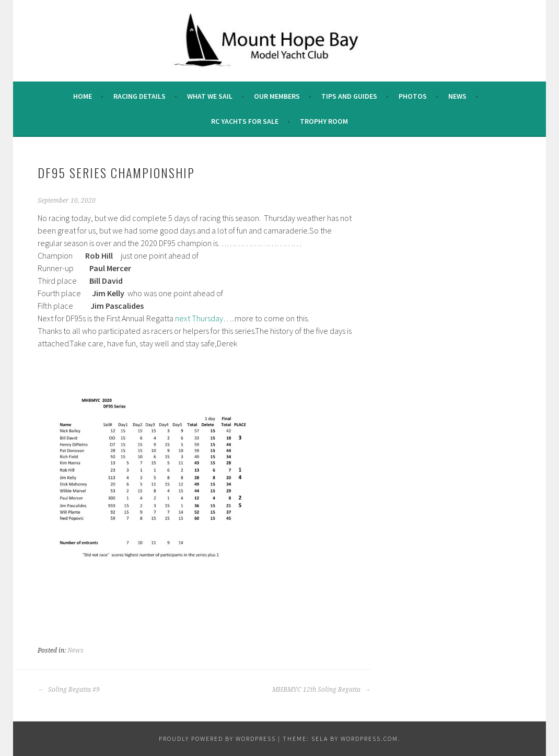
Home (83, 96)
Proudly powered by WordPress (217, 738)
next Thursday (199, 318)
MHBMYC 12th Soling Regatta (322, 690)
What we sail (210, 96)
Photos (413, 96)
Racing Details (139, 96)
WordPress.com (369, 738)
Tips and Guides (349, 96)
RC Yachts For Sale (245, 121)
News (457, 96)
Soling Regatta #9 (69, 690)
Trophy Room (324, 121)
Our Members (277, 96)
